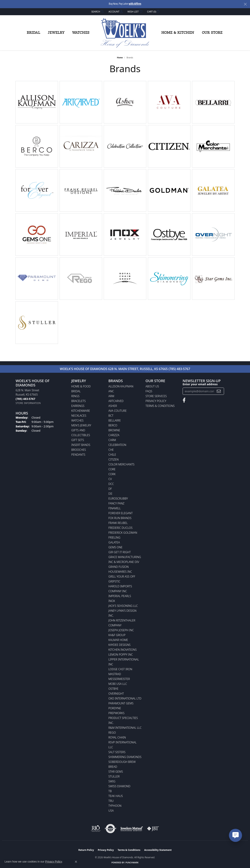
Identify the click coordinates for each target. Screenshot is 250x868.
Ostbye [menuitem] (113, 689)
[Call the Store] (25, 399)
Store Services (156, 396)
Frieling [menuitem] (114, 537)
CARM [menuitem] (112, 440)
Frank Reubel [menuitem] (118, 523)
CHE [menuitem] (111, 450)
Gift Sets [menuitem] (78, 440)
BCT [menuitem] (111, 416)
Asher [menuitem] (113, 406)
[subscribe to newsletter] (219, 391)
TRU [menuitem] (111, 801)
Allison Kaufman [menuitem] (121, 386)
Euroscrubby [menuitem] (118, 498)
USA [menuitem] (111, 811)
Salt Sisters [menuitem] (117, 752)
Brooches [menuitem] (79, 450)
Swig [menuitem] (112, 781)
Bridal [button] (33, 33)
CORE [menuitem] (112, 469)
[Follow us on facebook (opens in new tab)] (184, 400)
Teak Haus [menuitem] (116, 796)
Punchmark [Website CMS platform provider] (132, 863)
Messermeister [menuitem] (119, 679)
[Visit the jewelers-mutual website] (132, 829)
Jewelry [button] (56, 33)
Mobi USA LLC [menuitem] (118, 684)
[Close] (245, 4)
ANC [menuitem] (111, 391)
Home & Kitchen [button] (178, 33)
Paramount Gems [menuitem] (121, 703)
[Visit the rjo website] (96, 829)
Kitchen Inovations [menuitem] (123, 650)
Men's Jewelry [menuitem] (81, 425)
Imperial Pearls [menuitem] (120, 596)
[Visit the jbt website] (153, 829)
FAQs (149, 391)
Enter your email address (200, 384)
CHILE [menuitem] (112, 455)
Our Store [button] (212, 33)
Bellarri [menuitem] (114, 420)
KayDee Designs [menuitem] (119, 645)
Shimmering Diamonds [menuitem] (125, 757)
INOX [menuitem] (112, 601)
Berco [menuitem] (113, 425)
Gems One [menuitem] (115, 547)
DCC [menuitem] (111, 484)
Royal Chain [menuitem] (117, 737)
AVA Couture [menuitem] (117, 411)
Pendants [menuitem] (78, 455)
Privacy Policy (156, 401)
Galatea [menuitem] (114, 542)
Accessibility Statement (158, 850)
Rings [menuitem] (75, 396)
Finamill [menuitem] (115, 508)
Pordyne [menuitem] (115, 708)
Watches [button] (81, 33)
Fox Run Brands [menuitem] (120, 518)
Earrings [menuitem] (78, 406)
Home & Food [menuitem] (81, 386)
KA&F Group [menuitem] (117, 635)
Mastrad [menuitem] (115, 674)
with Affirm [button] (135, 4)
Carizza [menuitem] (114, 435)
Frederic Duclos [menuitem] (120, 528)
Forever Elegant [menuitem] (121, 513)
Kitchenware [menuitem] (81, 411)
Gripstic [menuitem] (114, 581)
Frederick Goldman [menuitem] (123, 533)
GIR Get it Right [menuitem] (120, 552)
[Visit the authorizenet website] (111, 829)
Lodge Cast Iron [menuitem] (120, 669)
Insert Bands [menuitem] (81, 445)
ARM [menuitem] (111, 396)
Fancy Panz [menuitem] (116, 503)
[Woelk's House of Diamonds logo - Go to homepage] (125, 33)
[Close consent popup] (76, 862)
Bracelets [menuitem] (79, 401)
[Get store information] (28, 403)
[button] (97, 12)
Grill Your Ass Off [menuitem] (122, 576)
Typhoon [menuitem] (115, 806)
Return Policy (86, 850)
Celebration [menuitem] (117, 445)
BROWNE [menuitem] (114, 430)
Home (120, 58)
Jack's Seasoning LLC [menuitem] (123, 606)
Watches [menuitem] (77, 420)
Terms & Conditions (160, 406)
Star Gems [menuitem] (116, 772)
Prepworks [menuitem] (116, 713)
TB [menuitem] (110, 791)
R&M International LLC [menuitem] (125, 728)
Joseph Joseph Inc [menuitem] (121, 630)
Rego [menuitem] (112, 733)
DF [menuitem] (110, 489)
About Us (152, 386)
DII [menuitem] (110, 494)
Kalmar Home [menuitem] (118, 640)
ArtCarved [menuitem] (116, 401)
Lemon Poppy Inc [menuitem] (121, 655)
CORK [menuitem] (112, 474)
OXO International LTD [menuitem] (125, 698)
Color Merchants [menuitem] (121, 464)
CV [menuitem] (110, 479)
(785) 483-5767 (179, 369)
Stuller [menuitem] (114, 776)
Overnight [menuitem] (116, 694)
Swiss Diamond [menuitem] (119, 786)
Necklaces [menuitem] (79, 416)
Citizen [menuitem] (113, 459)
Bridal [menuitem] (76, 391)
